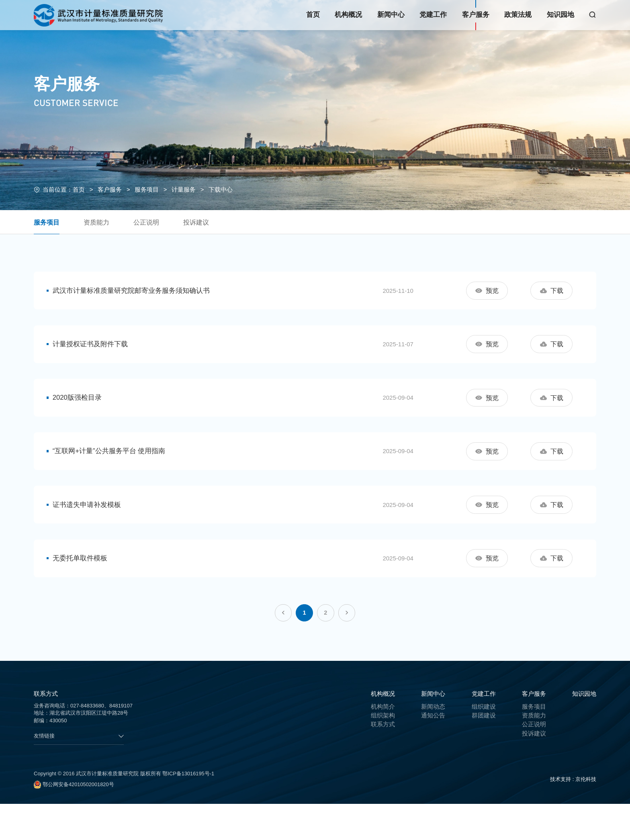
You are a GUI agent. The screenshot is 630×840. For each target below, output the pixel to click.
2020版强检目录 (79, 411)
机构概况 (348, 15)
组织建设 (484, 743)
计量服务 (184, 189)
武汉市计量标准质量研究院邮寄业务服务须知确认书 (133, 292)
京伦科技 (586, 815)
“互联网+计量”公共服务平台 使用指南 (111, 470)
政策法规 (518, 15)
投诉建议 (202, 222)
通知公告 (433, 751)
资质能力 (99, 222)
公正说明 (150, 222)
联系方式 (383, 760)
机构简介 (383, 743)
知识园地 (560, 15)
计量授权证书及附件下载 (92, 352)
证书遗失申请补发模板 (89, 529)
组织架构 (383, 751)
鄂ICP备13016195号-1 (188, 810)
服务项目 (147, 189)
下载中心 (221, 189)
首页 (313, 15)
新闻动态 (433, 743)
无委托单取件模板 (82, 589)
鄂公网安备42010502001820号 (74, 821)
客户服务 (476, 15)
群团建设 (484, 751)
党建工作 (433, 15)
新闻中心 (391, 15)
